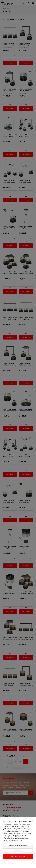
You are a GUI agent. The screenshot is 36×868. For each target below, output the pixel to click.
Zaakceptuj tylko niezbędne (18, 845)
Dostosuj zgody (18, 851)
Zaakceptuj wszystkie (18, 856)
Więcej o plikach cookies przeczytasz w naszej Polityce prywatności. (16, 840)
